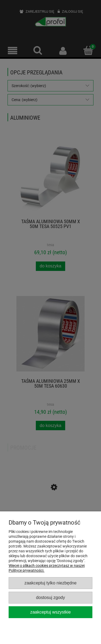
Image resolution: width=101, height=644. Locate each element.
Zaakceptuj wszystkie (50, 612)
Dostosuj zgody (50, 597)
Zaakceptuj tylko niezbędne (50, 583)
